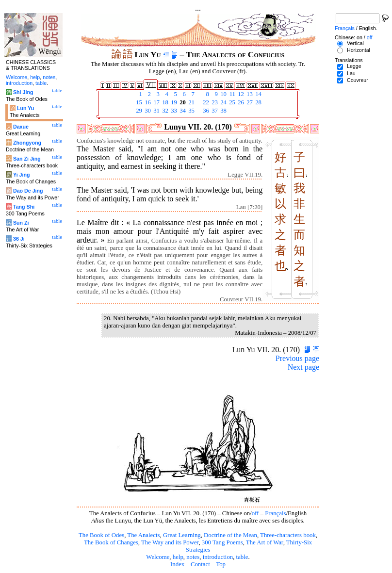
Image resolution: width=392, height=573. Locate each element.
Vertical (355, 43)
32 (164, 111)
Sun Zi (21, 223)
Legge (354, 66)
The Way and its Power (170, 542)
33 (173, 111)
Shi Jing (23, 92)
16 (147, 102)
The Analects (143, 535)
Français (275, 513)
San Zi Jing (27, 159)
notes (193, 557)
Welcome (158, 557)
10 (223, 94)
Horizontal (359, 50)
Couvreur (358, 80)
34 (182, 111)
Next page (303, 367)
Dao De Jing (28, 191)
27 (249, 102)
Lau (351, 73)
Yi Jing (22, 175)
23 (214, 102)
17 (156, 102)
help (178, 557)
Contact (200, 564)
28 (258, 102)
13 (249, 94)
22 (205, 102)
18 (164, 102)
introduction (218, 557)
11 (231, 94)
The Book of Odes (101, 535)
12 (240, 94)
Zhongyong (27, 143)
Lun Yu (25, 108)
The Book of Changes (111, 542)
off (255, 513)
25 (231, 102)
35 (191, 111)
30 (147, 111)
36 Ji (19, 239)
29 (138, 111)
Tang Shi (24, 207)
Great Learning (182, 535)
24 (223, 102)
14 (258, 94)
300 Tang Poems (222, 542)
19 (173, 102)
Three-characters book (288, 535)
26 (240, 102)
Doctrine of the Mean (230, 535)
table (242, 557)
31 (156, 111)
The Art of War (265, 542)
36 (205, 111)
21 (191, 102)
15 (138, 102)
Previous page (297, 358)
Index (177, 564)
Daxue (21, 127)
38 (223, 111)
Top (221, 564)
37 (214, 111)
